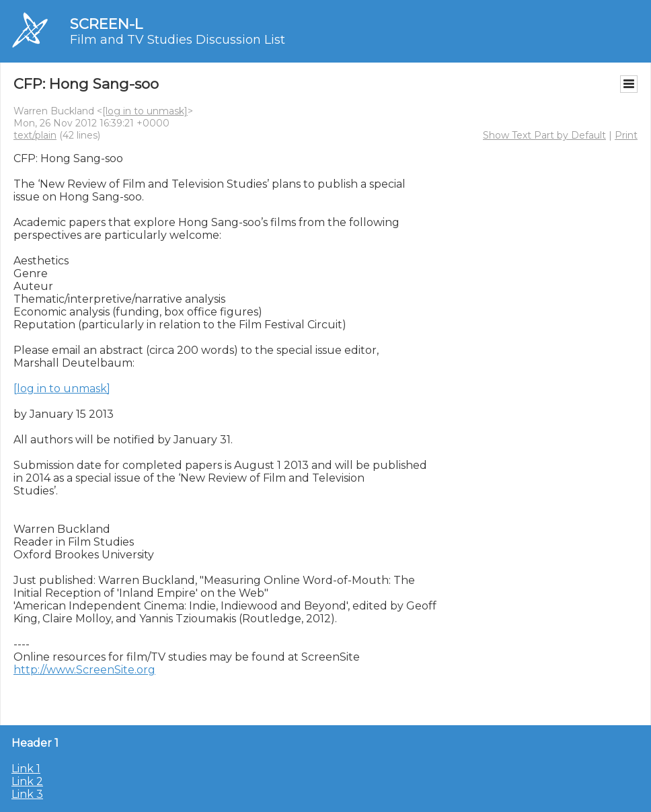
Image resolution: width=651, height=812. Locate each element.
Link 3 (27, 794)
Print (626, 135)
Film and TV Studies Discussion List (178, 40)
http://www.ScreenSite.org (84, 670)
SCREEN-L (106, 24)
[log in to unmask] (145, 111)
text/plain (35, 135)
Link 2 (27, 781)
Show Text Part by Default (544, 135)
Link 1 (26, 769)
